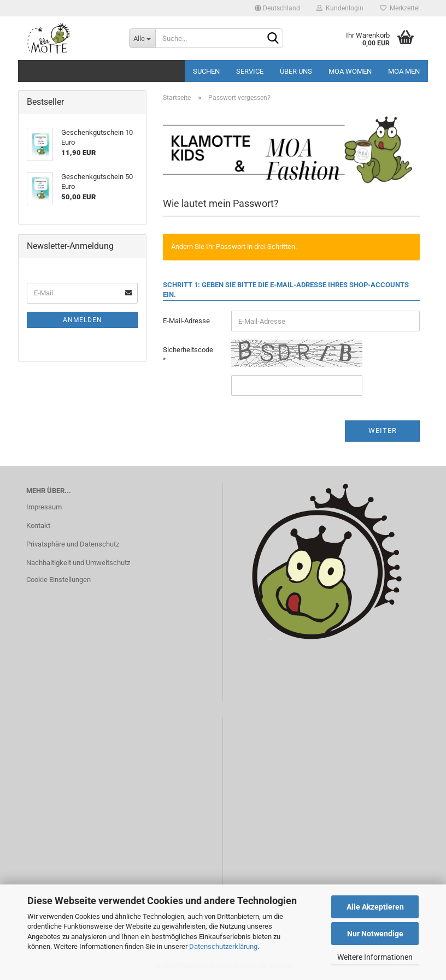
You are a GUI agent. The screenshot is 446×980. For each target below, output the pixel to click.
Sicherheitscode (188, 350)
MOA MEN (404, 71)
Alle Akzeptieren (375, 907)
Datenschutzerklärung (223, 946)
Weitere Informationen (375, 957)
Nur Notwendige (375, 934)
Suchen (206, 71)
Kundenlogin (340, 8)
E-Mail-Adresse (186, 321)
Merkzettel (400, 8)
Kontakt (38, 525)
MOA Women (350, 71)
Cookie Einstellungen (58, 580)
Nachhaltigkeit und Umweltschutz (78, 563)
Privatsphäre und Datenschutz (73, 544)
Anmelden (83, 320)
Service (250, 71)
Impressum (44, 507)
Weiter (383, 430)
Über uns (296, 71)
